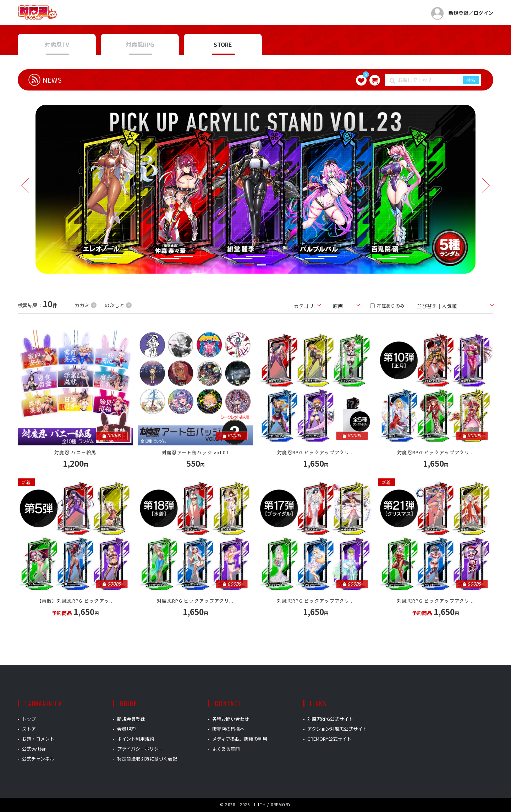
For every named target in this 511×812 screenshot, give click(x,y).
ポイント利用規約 (136, 739)
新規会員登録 (131, 719)
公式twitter (34, 749)
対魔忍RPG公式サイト (330, 719)
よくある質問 (226, 749)
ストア (29, 729)
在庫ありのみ (387, 306)
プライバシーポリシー (140, 749)
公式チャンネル (38, 759)
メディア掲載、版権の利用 (240, 739)
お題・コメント (38, 739)
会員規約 (126, 729)
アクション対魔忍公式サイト (337, 729)
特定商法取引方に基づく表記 (147, 759)
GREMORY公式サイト (329, 739)
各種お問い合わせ (231, 719)
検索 (471, 80)
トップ (29, 719)
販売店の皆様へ (228, 729)
